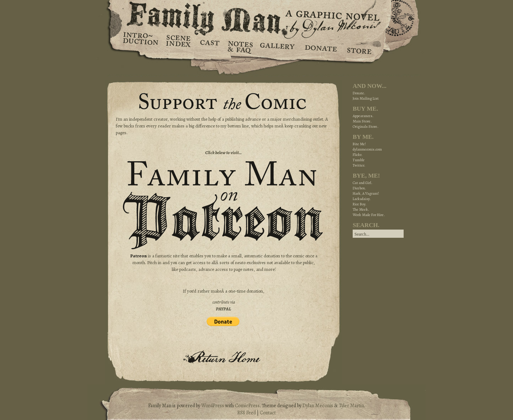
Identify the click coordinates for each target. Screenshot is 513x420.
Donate (320, 46)
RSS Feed (247, 413)
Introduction (141, 41)
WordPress (213, 406)
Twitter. (359, 165)
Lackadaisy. (362, 199)
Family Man (256, 17)
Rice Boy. (359, 204)
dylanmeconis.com (367, 149)
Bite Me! (359, 144)
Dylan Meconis (318, 406)
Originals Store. (366, 127)
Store (359, 46)
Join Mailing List (366, 98)
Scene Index (179, 46)
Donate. (359, 93)
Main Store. (362, 121)
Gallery (277, 46)
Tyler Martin (351, 406)
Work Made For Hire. (369, 215)
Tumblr (359, 160)
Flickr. (357, 155)
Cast (209, 46)
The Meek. (361, 209)
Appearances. (363, 116)
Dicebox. (359, 188)
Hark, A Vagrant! (366, 193)
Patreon (138, 256)
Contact (268, 413)
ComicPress (247, 406)
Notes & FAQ (240, 46)
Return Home (224, 357)
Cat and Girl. (362, 183)
